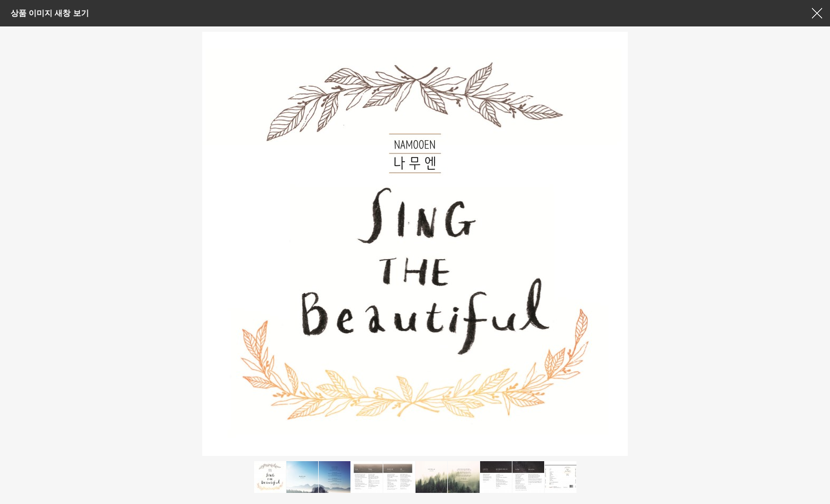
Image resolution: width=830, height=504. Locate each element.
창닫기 (817, 13)
